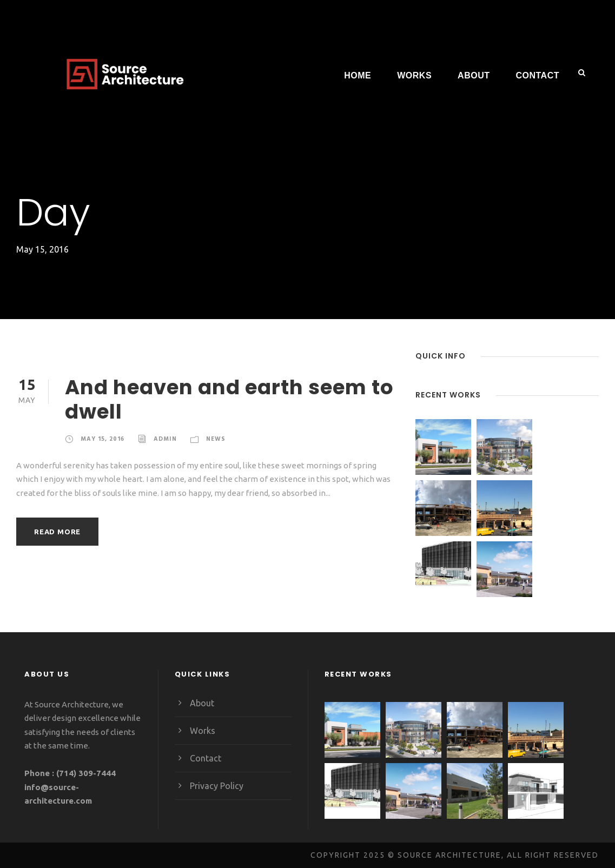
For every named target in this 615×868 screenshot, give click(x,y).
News (215, 439)
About (474, 75)
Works (414, 75)
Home (358, 75)
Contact (537, 75)
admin (165, 439)
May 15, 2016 (102, 439)
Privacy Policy (217, 786)
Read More (58, 531)
